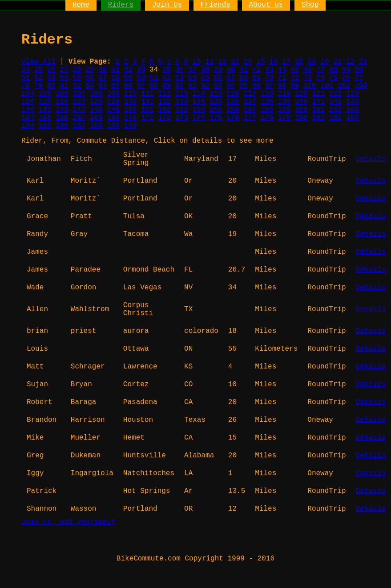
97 (269, 86)
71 (282, 78)
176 (233, 118)
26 (51, 70)
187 (79, 126)
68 (244, 78)
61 (154, 78)
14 (248, 62)
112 (164, 94)
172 (164, 118)
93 (218, 86)
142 (336, 102)
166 (62, 118)
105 (45, 94)
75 (333, 78)
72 (295, 78)
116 (233, 94)
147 (79, 110)
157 (250, 110)
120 (301, 94)
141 (318, 102)
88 (154, 86)
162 (336, 110)
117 (250, 94)
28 (77, 70)
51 (26, 78)
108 (96, 94)
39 (218, 70)
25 (38, 70)
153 (182, 110)
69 (256, 78)
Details (371, 159)
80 (51, 86)
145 (45, 110)
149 (113, 110)
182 (336, 118)
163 (353, 110)
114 (199, 94)
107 (79, 94)
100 (310, 86)
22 (350, 62)
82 (77, 86)
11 (209, 62)
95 (244, 86)
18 (299, 62)
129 (113, 102)
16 (273, 62)
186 (62, 126)
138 (267, 102)
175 (216, 118)
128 (96, 102)
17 (286, 62)
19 (312, 62)
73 (308, 78)
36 (179, 70)
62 (167, 78)
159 (284, 110)
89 (167, 86)
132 (164, 102)
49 (346, 70)
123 (353, 94)
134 (199, 102)
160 (301, 110)
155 (216, 110)
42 (256, 70)
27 (64, 70)
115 (216, 94)
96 (256, 86)
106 (62, 94)
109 (113, 94)
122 (336, 94)
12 (222, 62)
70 (269, 78)
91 (192, 86)
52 (38, 78)
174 (199, 118)
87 (141, 86)
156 (233, 110)
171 (147, 118)
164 (28, 118)
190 (131, 126)
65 (205, 78)
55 (77, 78)
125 (45, 102)
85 (115, 86)
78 (26, 86)
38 (205, 70)
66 (218, 78)
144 (28, 110)
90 (179, 86)
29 (90, 70)
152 (164, 110)
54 (64, 78)
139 (284, 102)
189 (113, 126)
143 (353, 102)
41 (244, 70)
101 (327, 86)
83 (90, 86)
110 (131, 94)
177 (250, 118)
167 (79, 118)
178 (267, 118)
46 (308, 70)
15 (260, 62)
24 (26, 70)
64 (192, 78)
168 (96, 118)
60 (141, 78)
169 (113, 118)
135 (216, 102)
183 (353, 118)
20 (324, 62)
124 (28, 102)
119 (284, 94)
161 (318, 110)
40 (231, 70)
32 (128, 70)
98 (282, 86)
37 (192, 70)
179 (284, 118)
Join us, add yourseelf (68, 522)
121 (318, 94)
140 (301, 102)
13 (235, 62)
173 (182, 118)
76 (346, 78)
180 (301, 118)
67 (231, 78)
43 (269, 70)
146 (62, 110)
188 (96, 126)
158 (267, 110)
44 (282, 70)
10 (196, 62)
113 (182, 94)
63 (179, 78)
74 (320, 78)
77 (359, 78)
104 (28, 94)
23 (363, 62)
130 (131, 102)
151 (147, 110)
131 (147, 102)
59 (128, 78)
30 (103, 70)
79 (38, 86)
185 (45, 126)
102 (344, 86)
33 (141, 70)
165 (45, 118)
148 (96, 110)
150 (131, 110)
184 (28, 126)
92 (205, 86)
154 (199, 110)
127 (79, 102)
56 (90, 78)
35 (167, 70)
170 (131, 118)
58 (115, 78)
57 (103, 78)
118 (267, 94)
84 (103, 86)
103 (361, 86)
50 (359, 70)
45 (295, 70)
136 (233, 102)
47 (320, 70)
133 (182, 102)
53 (51, 78)
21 (337, 62)
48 (333, 70)
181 (318, 118)
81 (64, 86)
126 (62, 102)
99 (295, 86)
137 (250, 102)
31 (115, 70)
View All (38, 62)
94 (231, 86)
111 (147, 94)
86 (128, 86)
